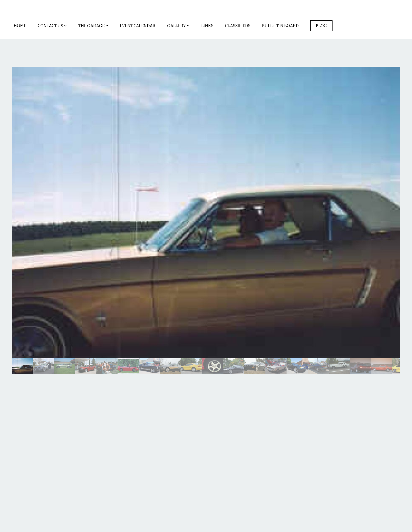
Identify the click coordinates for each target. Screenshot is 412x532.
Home (20, 26)
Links (207, 26)
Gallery (178, 26)
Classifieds (238, 26)
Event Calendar (138, 26)
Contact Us (52, 26)
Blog (321, 26)
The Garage (93, 26)
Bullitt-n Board (280, 26)
